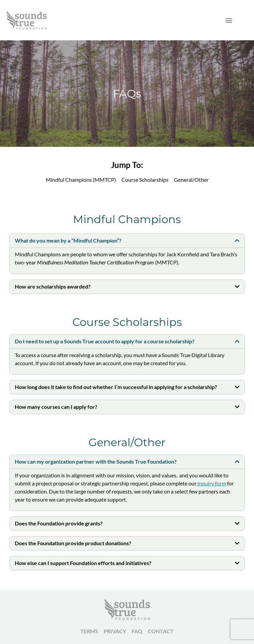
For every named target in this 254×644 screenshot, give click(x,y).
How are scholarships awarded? (53, 286)
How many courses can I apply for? (56, 407)
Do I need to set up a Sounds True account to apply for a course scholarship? (105, 341)
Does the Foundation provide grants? (59, 523)
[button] (229, 20)
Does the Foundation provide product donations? (73, 543)
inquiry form (211, 483)
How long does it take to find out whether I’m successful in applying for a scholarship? (116, 387)
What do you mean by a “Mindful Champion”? (68, 240)
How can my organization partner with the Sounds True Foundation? (96, 461)
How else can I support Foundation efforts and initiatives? (83, 563)
